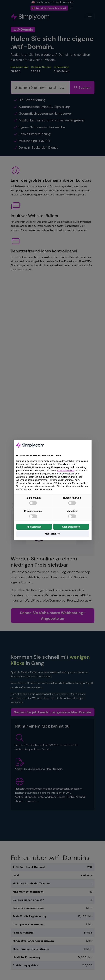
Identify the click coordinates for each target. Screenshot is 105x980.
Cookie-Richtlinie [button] (66, 471)
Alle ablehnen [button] (34, 527)
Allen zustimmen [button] (71, 527)
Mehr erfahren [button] (52, 534)
